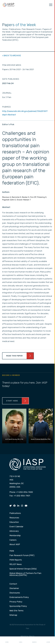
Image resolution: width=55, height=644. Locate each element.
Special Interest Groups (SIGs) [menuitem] (23, 569)
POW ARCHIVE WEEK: (12, 65)
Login (48, 640)
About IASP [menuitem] (15, 545)
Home (7, 640)
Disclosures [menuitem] (15, 593)
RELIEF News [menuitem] (16, 564)
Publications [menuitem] (15, 513)
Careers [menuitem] (13, 540)
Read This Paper (15, 356)
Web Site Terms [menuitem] (16, 611)
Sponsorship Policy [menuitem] (18, 606)
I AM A (21, 640)
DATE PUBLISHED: (11, 79)
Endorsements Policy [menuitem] (19, 597)
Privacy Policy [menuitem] (16, 602)
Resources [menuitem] (14, 518)
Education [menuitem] (14, 522)
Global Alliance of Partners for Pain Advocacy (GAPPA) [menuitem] (25, 574)
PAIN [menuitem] (12, 551)
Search (34, 640)
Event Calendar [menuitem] (16, 527)
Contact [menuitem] (13, 584)
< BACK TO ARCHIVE (12, 56)
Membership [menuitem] (15, 536)
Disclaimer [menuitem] (14, 588)
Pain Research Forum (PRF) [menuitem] (22, 556)
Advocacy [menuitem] (14, 531)
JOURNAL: (7, 93)
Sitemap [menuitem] (13, 615)
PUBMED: (7, 107)
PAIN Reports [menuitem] (16, 560)
